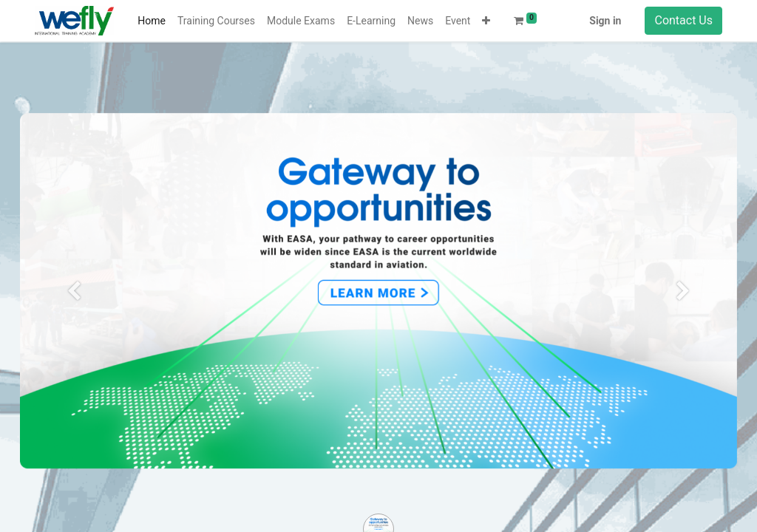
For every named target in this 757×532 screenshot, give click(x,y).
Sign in (605, 21)
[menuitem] (152, 21)
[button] (486, 21)
